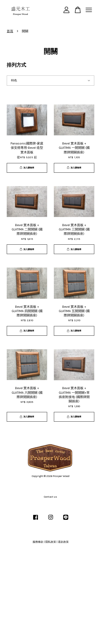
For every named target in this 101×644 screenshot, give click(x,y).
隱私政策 (51, 542)
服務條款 (38, 542)
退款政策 (63, 542)
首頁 (10, 31)
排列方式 (16, 65)
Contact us (50, 497)
